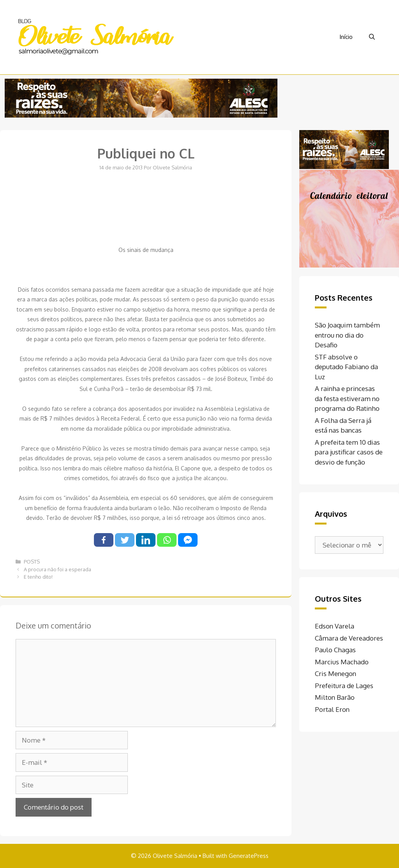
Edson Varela (335, 626)
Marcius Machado (342, 662)
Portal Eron (332, 709)
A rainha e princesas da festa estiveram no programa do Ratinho (347, 398)
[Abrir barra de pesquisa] (372, 37)
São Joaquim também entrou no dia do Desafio (347, 335)
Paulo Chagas (335, 650)
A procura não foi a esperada (57, 569)
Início (346, 37)
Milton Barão (335, 697)
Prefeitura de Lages (344, 686)
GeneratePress (249, 856)
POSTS (32, 562)
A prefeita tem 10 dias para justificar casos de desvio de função (349, 452)
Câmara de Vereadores (349, 638)
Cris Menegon (335, 673)
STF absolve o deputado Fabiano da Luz (346, 367)
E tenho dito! (38, 577)
